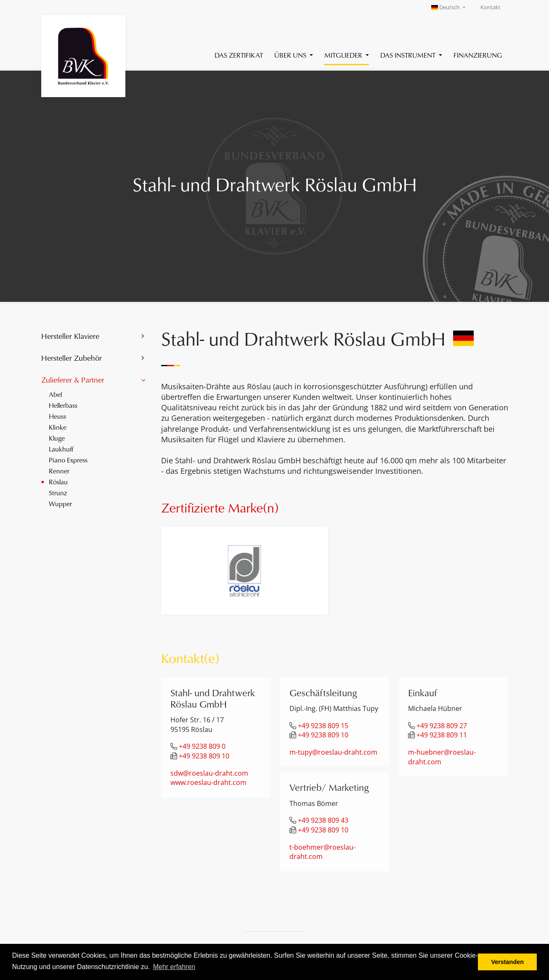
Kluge (57, 438)
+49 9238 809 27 (442, 726)
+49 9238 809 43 (323, 820)
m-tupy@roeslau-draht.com (333, 752)
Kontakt (491, 7)
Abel (55, 394)
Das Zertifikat (239, 55)
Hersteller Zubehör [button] (72, 358)
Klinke (58, 427)
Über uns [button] (291, 55)
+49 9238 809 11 (442, 735)
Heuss (57, 416)
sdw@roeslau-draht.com (209, 773)
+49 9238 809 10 (204, 756)
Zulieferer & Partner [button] (73, 380)
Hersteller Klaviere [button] (70, 336)
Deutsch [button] (446, 7)
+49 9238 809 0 (202, 746)
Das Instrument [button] (409, 55)
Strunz (58, 493)
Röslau (58, 482)
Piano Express (68, 460)
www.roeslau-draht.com (208, 782)
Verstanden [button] (507, 962)
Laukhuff (61, 449)
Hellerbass (63, 405)
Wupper (60, 503)
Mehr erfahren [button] (174, 967)
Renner (59, 471)
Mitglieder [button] (344, 55)
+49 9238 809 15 (323, 726)
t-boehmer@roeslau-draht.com (322, 852)
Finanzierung (478, 55)
